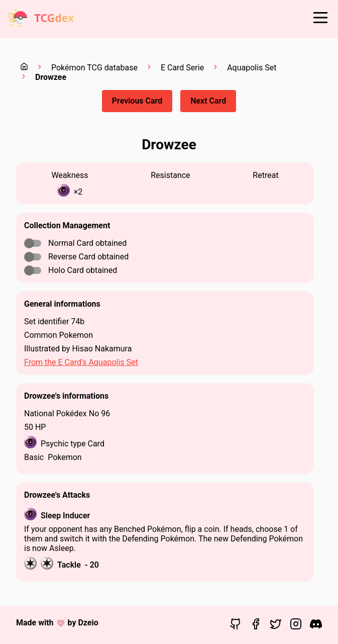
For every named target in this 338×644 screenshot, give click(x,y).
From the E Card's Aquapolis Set (81, 362)
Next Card (208, 101)
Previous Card (137, 101)
